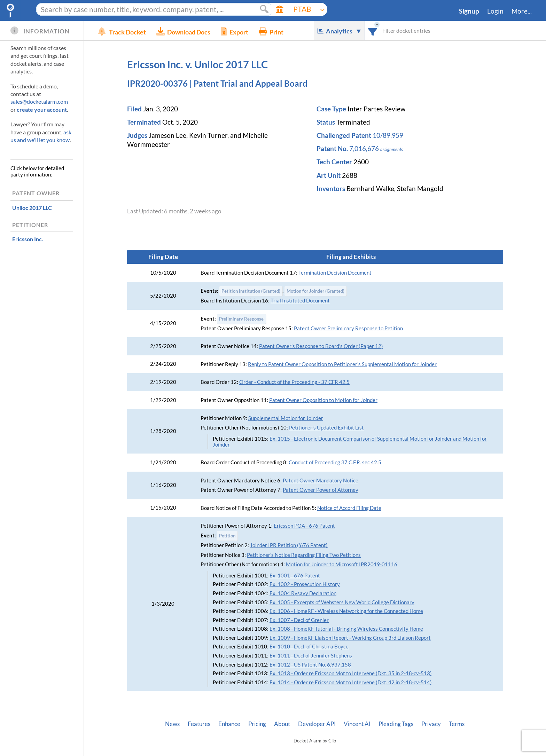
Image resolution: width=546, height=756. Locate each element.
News (172, 724)
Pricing (257, 724)
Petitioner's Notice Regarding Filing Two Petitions (304, 555)
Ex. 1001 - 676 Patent (295, 576)
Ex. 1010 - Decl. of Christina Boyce (309, 647)
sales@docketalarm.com (39, 101)
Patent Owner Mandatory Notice (321, 481)
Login (495, 11)
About (282, 724)
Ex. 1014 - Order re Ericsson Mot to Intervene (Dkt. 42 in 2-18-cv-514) (351, 682)
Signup (469, 11)
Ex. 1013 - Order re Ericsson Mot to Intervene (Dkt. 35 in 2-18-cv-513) (351, 673)
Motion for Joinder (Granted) (315, 291)
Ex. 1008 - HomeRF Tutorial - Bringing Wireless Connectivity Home (346, 629)
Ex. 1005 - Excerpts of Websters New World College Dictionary (342, 602)
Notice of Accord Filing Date (349, 508)
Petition (227, 536)
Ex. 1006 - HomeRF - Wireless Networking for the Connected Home (346, 611)
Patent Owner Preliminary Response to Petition (348, 328)
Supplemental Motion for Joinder (286, 418)
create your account (42, 109)
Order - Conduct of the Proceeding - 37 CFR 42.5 (294, 382)
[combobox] (373, 30)
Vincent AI (357, 724)
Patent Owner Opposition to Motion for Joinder (323, 400)
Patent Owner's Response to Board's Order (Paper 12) (321, 346)
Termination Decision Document (335, 273)
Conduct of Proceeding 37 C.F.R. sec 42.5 (335, 462)
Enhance (229, 724)
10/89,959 (388, 135)
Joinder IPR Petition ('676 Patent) (289, 545)
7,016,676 (364, 149)
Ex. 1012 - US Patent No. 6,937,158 (310, 665)
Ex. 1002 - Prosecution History (305, 584)
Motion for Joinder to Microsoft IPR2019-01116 (342, 564)
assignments (392, 149)
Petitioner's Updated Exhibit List (326, 428)
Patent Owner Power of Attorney (321, 490)
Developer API (317, 724)
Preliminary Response (241, 319)
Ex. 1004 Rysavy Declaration (303, 593)
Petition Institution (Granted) (251, 291)
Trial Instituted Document (300, 301)
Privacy (431, 724)
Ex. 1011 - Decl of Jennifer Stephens (311, 656)
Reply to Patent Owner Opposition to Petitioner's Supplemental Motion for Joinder (342, 364)
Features (199, 724)
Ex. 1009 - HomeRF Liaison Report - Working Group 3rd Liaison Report (350, 638)
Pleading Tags (396, 724)
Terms (457, 724)
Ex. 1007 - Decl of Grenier (299, 620)
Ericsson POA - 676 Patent (304, 526)
